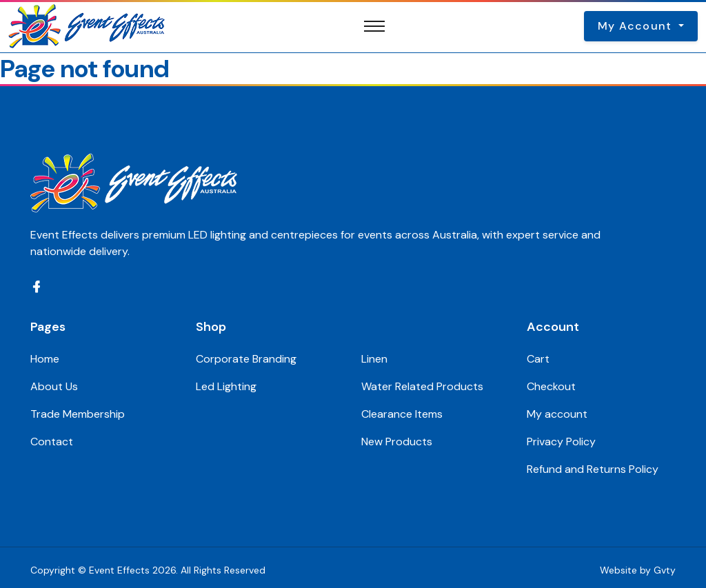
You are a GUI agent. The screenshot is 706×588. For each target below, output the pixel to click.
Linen (374, 359)
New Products (397, 442)
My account (557, 414)
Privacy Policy (561, 442)
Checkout (551, 386)
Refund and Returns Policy (593, 469)
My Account (637, 26)
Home (45, 359)
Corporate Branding (246, 359)
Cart (538, 359)
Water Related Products (422, 386)
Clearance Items (402, 414)
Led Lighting (226, 386)
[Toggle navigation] (374, 26)
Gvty (665, 570)
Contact (52, 442)
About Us (54, 386)
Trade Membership (78, 414)
